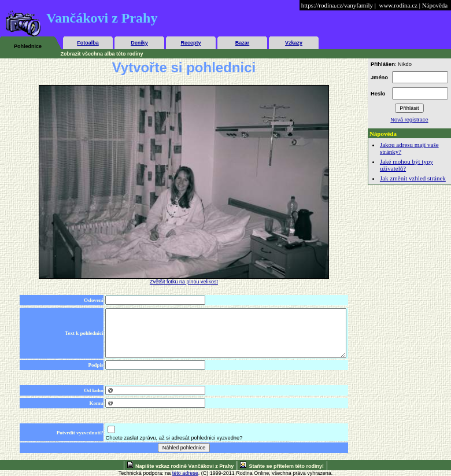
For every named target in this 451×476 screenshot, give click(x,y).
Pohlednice (28, 46)
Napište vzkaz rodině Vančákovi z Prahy (184, 466)
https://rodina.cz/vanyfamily (337, 5)
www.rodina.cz (398, 5)
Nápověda (435, 5)
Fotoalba (88, 43)
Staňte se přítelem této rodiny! (286, 466)
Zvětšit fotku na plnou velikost (184, 282)
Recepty (191, 43)
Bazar (243, 43)
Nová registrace (409, 120)
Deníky (139, 43)
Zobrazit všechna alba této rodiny (102, 54)
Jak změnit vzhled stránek (413, 178)
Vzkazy (294, 43)
